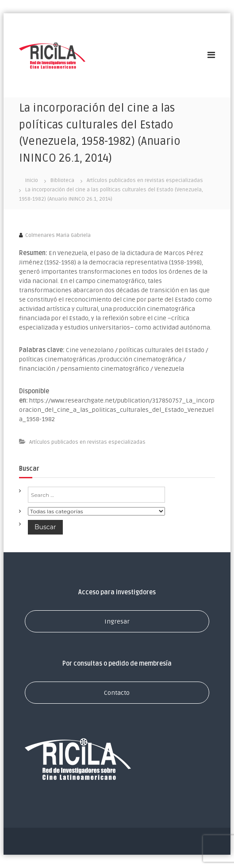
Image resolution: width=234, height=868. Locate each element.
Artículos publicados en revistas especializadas (145, 180)
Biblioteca (62, 180)
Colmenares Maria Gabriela (58, 235)
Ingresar (117, 622)
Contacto (117, 693)
